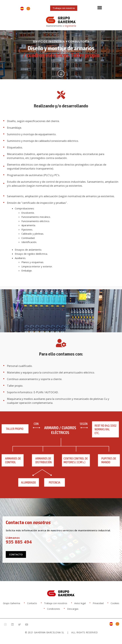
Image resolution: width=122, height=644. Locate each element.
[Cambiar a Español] (22, 9)
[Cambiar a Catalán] (28, 9)
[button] (100, 8)
